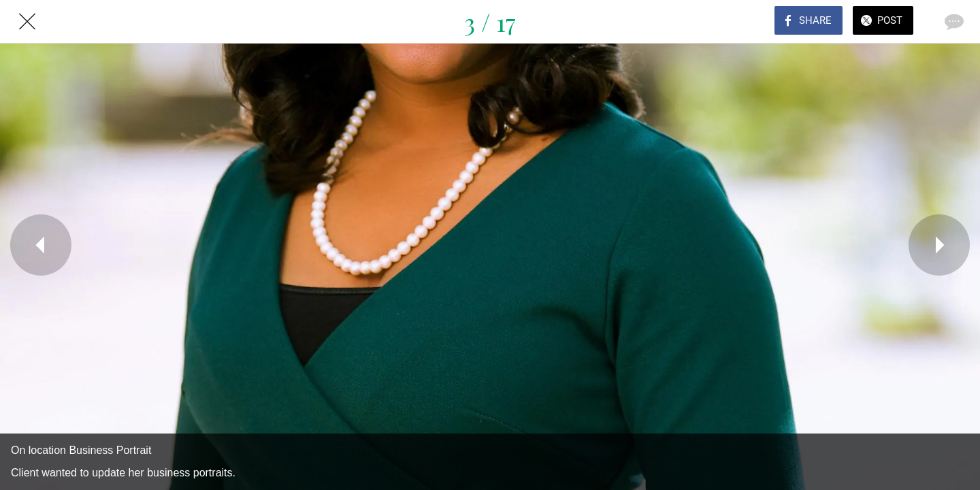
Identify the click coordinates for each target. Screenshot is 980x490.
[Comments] (953, 22)
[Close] (27, 22)
